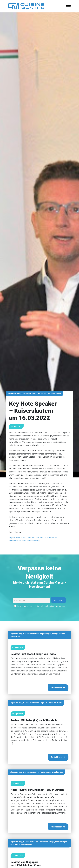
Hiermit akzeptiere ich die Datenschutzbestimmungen (40, 606)
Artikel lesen (56, 688)
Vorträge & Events (54, 393)
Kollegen (42, 393)
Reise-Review (15, 636)
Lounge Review (58, 634)
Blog (19, 393)
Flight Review (45, 703)
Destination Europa (30, 393)
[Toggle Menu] (68, 7)
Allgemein (12, 393)
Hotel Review (58, 772)
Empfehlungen (46, 634)
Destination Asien (31, 842)
